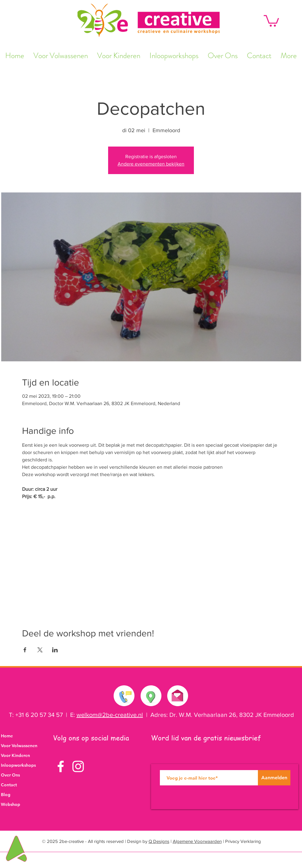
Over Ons (10, 775)
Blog (6, 795)
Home (7, 736)
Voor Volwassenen (19, 746)
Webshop (11, 804)
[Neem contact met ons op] (124, 696)
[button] (271, 20)
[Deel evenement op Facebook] (25, 650)
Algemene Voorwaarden (197, 841)
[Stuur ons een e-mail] (177, 694)
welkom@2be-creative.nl (110, 715)
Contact (9, 785)
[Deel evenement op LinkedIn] (55, 650)
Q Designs (159, 841)
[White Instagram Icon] (78, 766)
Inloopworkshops (18, 765)
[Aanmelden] (274, 778)
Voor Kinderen (15, 755)
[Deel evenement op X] (40, 650)
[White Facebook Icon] (61, 766)
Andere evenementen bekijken (151, 164)
